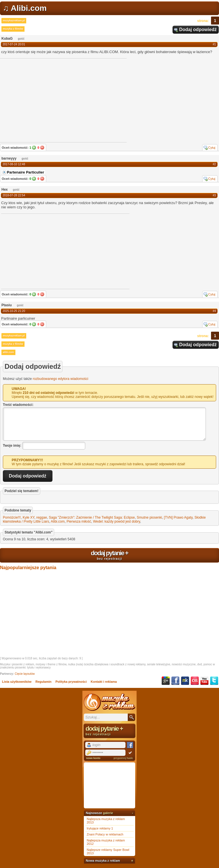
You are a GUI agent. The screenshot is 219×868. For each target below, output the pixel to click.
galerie (108, 813)
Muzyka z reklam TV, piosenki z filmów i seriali (109, 702)
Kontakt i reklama (104, 682)
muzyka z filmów (13, 29)
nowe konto (93, 758)
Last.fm (195, 681)
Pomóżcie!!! (12, 517)
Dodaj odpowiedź (198, 30)
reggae (41, 517)
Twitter (214, 681)
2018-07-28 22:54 (14, 195)
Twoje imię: (12, 446)
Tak (34, 148)
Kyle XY (28, 517)
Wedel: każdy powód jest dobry (116, 521)
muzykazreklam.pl (14, 21)
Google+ (166, 681)
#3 (214, 195)
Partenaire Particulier (26, 172)
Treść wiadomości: (18, 405)
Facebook (175, 681)
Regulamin (43, 682)
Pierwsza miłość (79, 521)
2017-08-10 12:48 (14, 164)
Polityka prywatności (71, 682)
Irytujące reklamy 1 (100, 828)
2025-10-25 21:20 (14, 311)
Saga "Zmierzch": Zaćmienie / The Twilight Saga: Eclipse (92, 517)
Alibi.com (58, 521)
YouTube (204, 681)
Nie (42, 148)
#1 (214, 44)
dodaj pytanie (109, 555)
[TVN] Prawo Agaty (178, 517)
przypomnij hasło (123, 758)
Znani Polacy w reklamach (105, 834)
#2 (214, 164)
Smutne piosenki (149, 517)
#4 (214, 311)
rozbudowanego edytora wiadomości (61, 379)
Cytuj (212, 148)
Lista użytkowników (17, 682)
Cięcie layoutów (25, 674)
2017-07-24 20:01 (14, 44)
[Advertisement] (44, 251)
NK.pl (185, 681)
